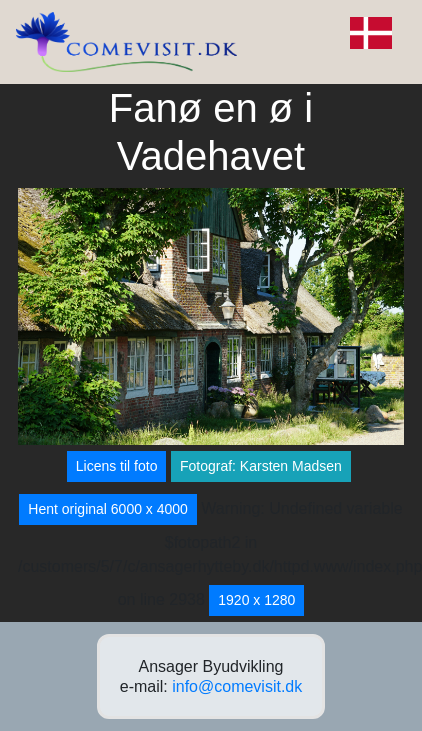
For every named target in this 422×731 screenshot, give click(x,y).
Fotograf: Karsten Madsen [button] (261, 466)
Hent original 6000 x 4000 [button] (108, 509)
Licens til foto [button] (117, 466)
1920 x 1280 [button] (256, 600)
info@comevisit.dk (237, 686)
